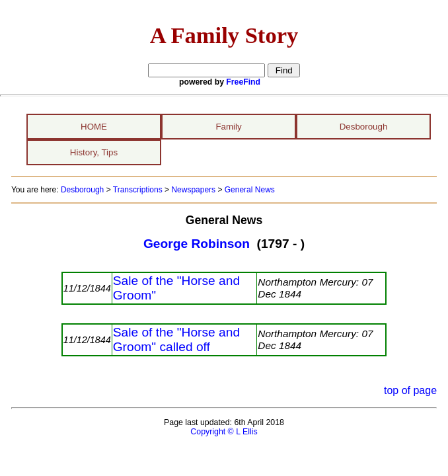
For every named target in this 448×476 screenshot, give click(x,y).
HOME (94, 127)
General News (250, 190)
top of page (410, 390)
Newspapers (193, 190)
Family (228, 127)
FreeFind (243, 82)
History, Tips (94, 152)
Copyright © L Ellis (224, 432)
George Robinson (197, 244)
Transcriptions (138, 190)
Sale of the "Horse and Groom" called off (176, 339)
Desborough (364, 127)
